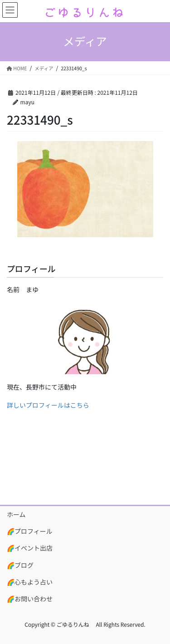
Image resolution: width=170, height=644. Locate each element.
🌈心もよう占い (30, 582)
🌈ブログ (20, 565)
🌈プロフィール (30, 531)
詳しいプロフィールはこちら (48, 405)
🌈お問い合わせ (30, 599)
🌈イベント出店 (30, 548)
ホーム (16, 514)
